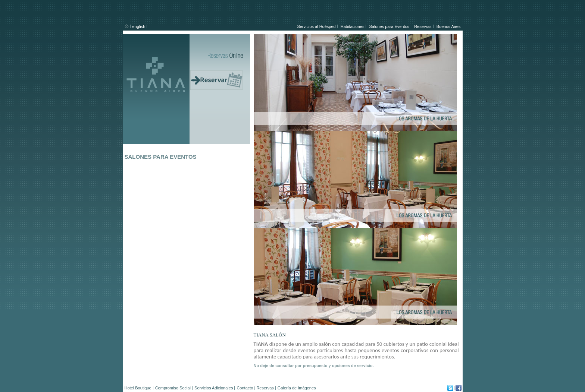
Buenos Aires (449, 26)
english (139, 26)
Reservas (423, 26)
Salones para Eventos (389, 26)
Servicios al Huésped (316, 26)
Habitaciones (353, 26)
